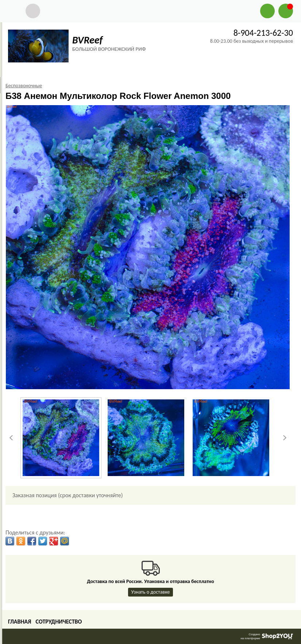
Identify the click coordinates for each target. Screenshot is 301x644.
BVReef (87, 40)
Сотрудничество (59, 622)
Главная (20, 622)
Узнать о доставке (151, 592)
